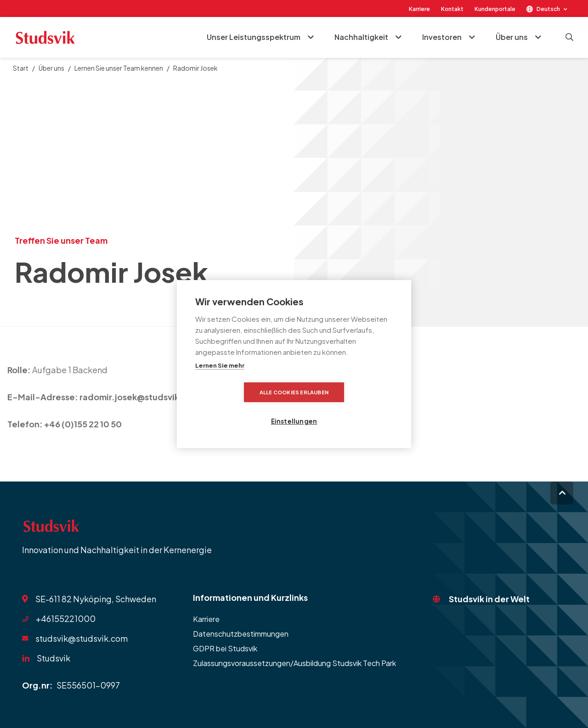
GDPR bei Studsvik (225, 648)
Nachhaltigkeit (361, 37)
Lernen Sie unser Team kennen (119, 68)
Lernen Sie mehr (220, 380)
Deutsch (548, 9)
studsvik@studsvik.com (82, 638)
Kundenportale (495, 9)
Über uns (511, 37)
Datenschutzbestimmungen (241, 634)
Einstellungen (347, 406)
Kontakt (452, 9)
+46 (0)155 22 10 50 (83, 424)
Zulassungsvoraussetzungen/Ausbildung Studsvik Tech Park (294, 663)
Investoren (441, 37)
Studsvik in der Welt (489, 599)
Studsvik (54, 658)
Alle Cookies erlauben (241, 406)
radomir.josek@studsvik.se (136, 397)
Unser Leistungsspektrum (253, 37)
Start (21, 68)
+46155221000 (66, 619)
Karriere (419, 9)
